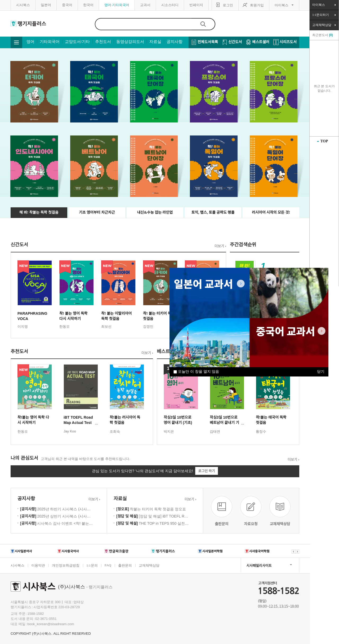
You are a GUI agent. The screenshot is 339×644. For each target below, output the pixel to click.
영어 (30, 42)
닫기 (321, 372)
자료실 (155, 42)
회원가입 (257, 5)
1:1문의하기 (321, 15)
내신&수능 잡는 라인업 (155, 213)
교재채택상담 (149, 565)
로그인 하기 (206, 471)
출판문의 (125, 565)
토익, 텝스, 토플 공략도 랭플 (213, 213)
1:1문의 (92, 565)
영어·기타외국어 (117, 5)
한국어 (88, 5)
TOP (324, 141)
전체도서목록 (208, 42)
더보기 (219, 246)
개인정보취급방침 (66, 565)
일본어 (46, 5)
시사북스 (23, 5)
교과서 (145, 5)
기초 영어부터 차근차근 (97, 213)
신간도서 (235, 42)
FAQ (108, 565)
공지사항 (175, 42)
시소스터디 (170, 5)
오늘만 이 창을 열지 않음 (196, 371)
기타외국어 (50, 42)
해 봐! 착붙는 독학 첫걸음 (39, 213)
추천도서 (103, 42)
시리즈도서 (288, 42)
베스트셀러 (261, 42)
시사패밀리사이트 (259, 566)
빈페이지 (196, 5)
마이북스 (282, 5)
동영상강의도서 (130, 42)
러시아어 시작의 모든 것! (271, 213)
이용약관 (38, 565)
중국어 (67, 5)
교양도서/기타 (77, 42)
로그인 (228, 5)
